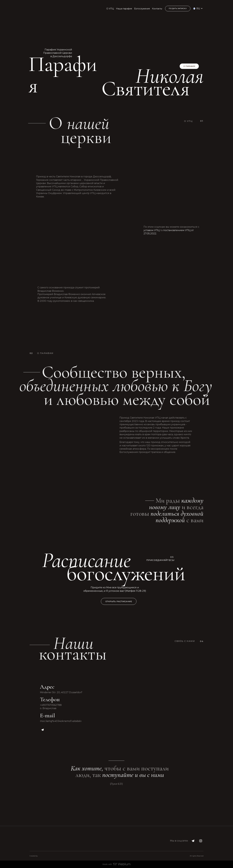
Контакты (157, 9)
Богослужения (142, 9)
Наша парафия (124, 9)
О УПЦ (110, 9)
